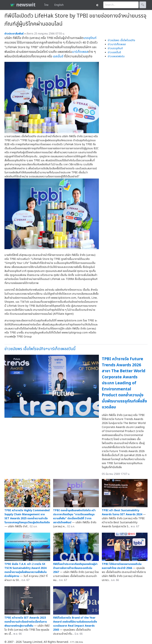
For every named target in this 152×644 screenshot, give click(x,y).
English (59, 5)
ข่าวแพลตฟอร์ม (116, 56)
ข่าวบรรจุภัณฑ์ (115, 48)
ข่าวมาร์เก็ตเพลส (117, 44)
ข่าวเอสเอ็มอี (114, 52)
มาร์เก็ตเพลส (80, 52)
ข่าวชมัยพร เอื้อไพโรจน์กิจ (121, 40)
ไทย (46, 5)
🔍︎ (143, 5)
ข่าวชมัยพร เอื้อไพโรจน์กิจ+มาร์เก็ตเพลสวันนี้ (40, 349)
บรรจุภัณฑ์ (90, 38)
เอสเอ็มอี (58, 56)
